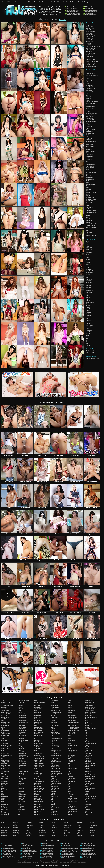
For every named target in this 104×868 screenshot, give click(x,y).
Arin (2, 758)
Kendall (37, 808)
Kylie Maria (55, 717)
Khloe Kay (54, 701)
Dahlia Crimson (22, 755)
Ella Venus (21, 785)
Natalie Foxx (72, 719)
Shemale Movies (20, 2)
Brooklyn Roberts (23, 701)
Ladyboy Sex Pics (88, 844)
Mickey (53, 791)
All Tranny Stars (53, 865)
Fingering (89, 279)
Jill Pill (37, 777)
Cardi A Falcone (23, 714)
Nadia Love (55, 815)
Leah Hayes (55, 725)
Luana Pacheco (56, 755)
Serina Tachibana (90, 712)
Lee (52, 727)
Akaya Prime (5, 711)
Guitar (36, 719)
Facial (88, 276)
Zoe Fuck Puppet (91, 235)
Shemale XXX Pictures (30, 852)
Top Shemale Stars (48, 847)
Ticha (87, 749)
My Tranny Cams (91, 351)
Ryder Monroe (72, 810)
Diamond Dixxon (23, 772)
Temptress (88, 742)
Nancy (70, 706)
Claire (19, 745)
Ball (2, 786)
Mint (53, 801)
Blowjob (88, 261)
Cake (19, 711)
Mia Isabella (89, 178)
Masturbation (90, 302)
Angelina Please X (6, 745)
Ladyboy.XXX (90, 50)
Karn (36, 793)
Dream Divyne (22, 778)
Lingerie (88, 301)
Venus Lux (88, 772)
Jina (36, 778)
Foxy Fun (37, 701)
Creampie (89, 266)
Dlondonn (21, 773)
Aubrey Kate (90, 92)
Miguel (53, 795)
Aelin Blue (4, 707)
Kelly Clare (89, 156)
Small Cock (89, 325)
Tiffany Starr (90, 221)
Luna (53, 757)
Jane (36, 750)
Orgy (53, 836)
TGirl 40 (88, 43)
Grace (36, 714)
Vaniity (88, 222)
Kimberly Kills (56, 707)
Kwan (53, 716)
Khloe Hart (38, 815)
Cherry (88, 112)
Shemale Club (90, 65)
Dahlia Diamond (23, 757)
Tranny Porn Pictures (89, 845)
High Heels (89, 291)
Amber (3, 732)
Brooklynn (21, 702)
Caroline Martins (23, 722)
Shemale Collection (73, 10)
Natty (87, 194)
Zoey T (87, 815)
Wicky (87, 791)
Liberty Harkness (57, 739)
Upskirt (92, 832)
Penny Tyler (89, 207)
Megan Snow (90, 176)
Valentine (88, 762)
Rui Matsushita (90, 209)
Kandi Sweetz (39, 786)
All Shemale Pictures (74, 13)
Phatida (70, 780)
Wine (86, 793)
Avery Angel (5, 777)
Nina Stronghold (91, 199)
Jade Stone (38, 747)
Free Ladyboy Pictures (30, 858)
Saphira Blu (89, 701)
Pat (69, 767)
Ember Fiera (21, 788)
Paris (87, 206)
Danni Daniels (90, 120)
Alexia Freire (5, 717)
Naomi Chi (89, 189)
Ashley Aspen (5, 760)
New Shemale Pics (68, 855)
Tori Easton (89, 755)
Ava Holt (3, 775)
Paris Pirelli (72, 765)
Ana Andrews (5, 742)
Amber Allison (5, 734)
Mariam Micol (55, 772)
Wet (87, 343)
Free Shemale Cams (69, 2)
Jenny (36, 768)
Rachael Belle (72, 801)
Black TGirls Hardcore (93, 46)
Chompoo (21, 739)
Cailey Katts (21, 709)
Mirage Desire (56, 803)
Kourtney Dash (56, 712)
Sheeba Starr (89, 716)
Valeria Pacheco (90, 765)
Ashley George (90, 89)
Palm (70, 758)
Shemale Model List (89, 853)
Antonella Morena (6, 755)
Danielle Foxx (90, 118)
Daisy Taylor (90, 117)
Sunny (87, 727)
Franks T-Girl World (92, 61)
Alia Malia (4, 719)
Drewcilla (20, 780)
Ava (87, 93)
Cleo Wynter (21, 747)
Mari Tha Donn (56, 768)
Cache (20, 707)
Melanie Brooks (56, 783)
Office (53, 834)
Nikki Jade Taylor (73, 730)
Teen (87, 335)
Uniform (88, 342)
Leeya (53, 729)
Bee (2, 791)
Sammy (70, 813)
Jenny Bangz (39, 770)
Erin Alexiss (21, 798)
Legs (87, 299)
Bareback (89, 248)
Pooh (70, 790)
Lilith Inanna (55, 742)
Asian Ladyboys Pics (74, 15)
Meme (53, 785)
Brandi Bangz (5, 813)
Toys (87, 338)
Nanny (70, 707)
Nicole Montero (91, 197)
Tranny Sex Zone (88, 858)
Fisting (28, 836)
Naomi (70, 709)
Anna (2, 750)
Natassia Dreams (91, 192)
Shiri (86, 719)
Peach (70, 773)
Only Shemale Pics (28, 853)
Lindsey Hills (55, 747)
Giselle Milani (39, 709)
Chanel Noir (21, 729)
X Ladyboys (26, 855)
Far (19, 813)
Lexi (53, 735)
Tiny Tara (88, 753)
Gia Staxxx (38, 706)
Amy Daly (4, 740)
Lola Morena (90, 166)
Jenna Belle (89, 145)
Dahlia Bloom (22, 753)
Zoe (87, 234)
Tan (86, 735)
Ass (87, 244)
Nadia (87, 188)
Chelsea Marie (90, 110)
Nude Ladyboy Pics (29, 850)
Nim (69, 735)
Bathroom (89, 249)
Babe (87, 246)
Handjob (88, 287)
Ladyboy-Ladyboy (91, 63)
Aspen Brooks (5, 765)
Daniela (20, 760)
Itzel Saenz (38, 740)
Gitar (36, 711)
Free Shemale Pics (48, 852)
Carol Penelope (22, 720)
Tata (87, 217)
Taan (86, 732)
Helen (36, 725)
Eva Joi (20, 803)
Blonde (88, 259)
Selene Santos (89, 711)
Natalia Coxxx (90, 191)
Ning (69, 739)
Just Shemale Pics (91, 10)
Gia (35, 704)
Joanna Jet (89, 42)
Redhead (89, 320)
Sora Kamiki (89, 724)
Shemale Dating (83, 2)
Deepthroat (89, 271)
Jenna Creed (38, 762)
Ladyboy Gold (90, 60)
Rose (70, 805)
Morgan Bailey (90, 184)
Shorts (79, 826)
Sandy (70, 815)
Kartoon (37, 795)
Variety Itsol (89, 770)
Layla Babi (55, 722)
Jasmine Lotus (90, 143)
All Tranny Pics (72, 9)
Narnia (70, 712)
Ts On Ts (88, 340)
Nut (69, 747)
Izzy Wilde (38, 745)
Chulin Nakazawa (91, 113)
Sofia (86, 722)
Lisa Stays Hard (56, 750)
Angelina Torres (91, 87)
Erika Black (21, 796)
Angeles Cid (90, 40)
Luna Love (55, 758)
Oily (69, 753)
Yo (86, 229)
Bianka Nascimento (92, 102)
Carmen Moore (90, 107)
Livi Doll (54, 752)
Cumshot (89, 269)
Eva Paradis (89, 126)
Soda (86, 720)
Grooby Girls (90, 28)
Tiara (86, 745)
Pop (69, 791)
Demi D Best (21, 770)
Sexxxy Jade (90, 214)
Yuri (86, 808)
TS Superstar (90, 13)
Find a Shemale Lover (93, 358)
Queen (70, 796)
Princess (71, 795)
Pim (69, 783)
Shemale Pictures (7, 2)
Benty (3, 800)
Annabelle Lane (6, 752)
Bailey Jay (89, 30)
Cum (87, 268)
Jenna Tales (38, 767)
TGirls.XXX (89, 33)
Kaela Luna (38, 783)
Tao (86, 739)
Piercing (88, 312)
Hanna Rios (38, 720)
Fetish (28, 832)
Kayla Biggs (38, 800)
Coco (19, 750)
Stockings (89, 332)
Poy (69, 793)
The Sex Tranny (67, 844)
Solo (87, 329)
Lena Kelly (55, 732)
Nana (70, 704)
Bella (87, 100)
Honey (36, 734)
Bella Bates (4, 796)
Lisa (53, 749)
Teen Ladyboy (87, 847)
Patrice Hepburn (73, 768)
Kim (52, 702)
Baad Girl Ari (5, 782)
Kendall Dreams (39, 810)
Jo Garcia (37, 780)
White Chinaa (89, 790)
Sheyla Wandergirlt (91, 717)
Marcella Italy (55, 765)
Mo (52, 806)
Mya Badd (54, 811)
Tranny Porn (66, 845)
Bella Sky (4, 798)
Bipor (2, 806)
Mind (53, 800)
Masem (53, 777)
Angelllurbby (5, 749)
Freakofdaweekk (40, 702)
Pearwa (70, 777)
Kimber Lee (89, 38)
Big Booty (89, 253)
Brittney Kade (5, 815)
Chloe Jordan (22, 737)
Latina (88, 297)
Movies (63, 19)
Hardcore (89, 289)
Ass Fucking (5, 827)
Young (88, 345)
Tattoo (88, 334)
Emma (20, 790)
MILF (53, 831)
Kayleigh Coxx (39, 801)
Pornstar (88, 315)
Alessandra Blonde (92, 75)
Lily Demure (55, 745)
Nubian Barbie (72, 745)
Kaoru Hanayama (40, 788)
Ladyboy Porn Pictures (70, 852)
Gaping (88, 284)
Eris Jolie (20, 800)
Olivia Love (89, 204)
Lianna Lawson (91, 164)
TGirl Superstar (47, 844)
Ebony (88, 274)
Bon (2, 811)
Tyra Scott (88, 758)
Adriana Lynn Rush (92, 72)
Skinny (88, 324)
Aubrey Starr (5, 770)
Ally (2, 729)
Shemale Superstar (73, 7)
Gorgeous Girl (90, 130)
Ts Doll (87, 757)
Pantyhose (89, 309)
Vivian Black (89, 782)
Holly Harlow (90, 133)
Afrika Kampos (90, 74)
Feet (87, 277)
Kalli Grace (38, 785)
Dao (19, 767)
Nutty (70, 749)
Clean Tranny (27, 849)
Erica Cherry (21, 795)
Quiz (69, 800)
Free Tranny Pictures (49, 845)
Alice (87, 79)
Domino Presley (91, 122)
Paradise (71, 762)
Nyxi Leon (89, 202)
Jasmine (88, 140)
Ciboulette (21, 742)
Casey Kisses (90, 108)
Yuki (86, 806)
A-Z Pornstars (32, 2)
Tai (86, 734)
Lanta (87, 163)
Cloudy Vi (89, 115)
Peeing (88, 310)
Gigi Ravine (38, 707)
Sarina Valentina (91, 212)
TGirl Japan (89, 58)
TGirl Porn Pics (47, 850)
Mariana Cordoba (91, 173)
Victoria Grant (89, 778)
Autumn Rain (5, 772)
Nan (69, 702)
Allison (88, 82)
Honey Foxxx (39, 735)
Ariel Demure (5, 757)
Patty (70, 770)
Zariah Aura (89, 810)
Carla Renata (22, 717)
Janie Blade (38, 753)
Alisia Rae (89, 80)
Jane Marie (38, 752)
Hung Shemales (91, 66)
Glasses (88, 286)
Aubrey (3, 767)
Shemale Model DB (91, 12)
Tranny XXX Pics (68, 850)
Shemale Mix (89, 9)
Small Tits (89, 327)
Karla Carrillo (90, 153)
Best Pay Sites (56, 2)
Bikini (87, 258)
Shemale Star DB (48, 853)
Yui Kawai (89, 232)
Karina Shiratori (39, 790)
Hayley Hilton (39, 722)
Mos (87, 186)
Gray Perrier (38, 717)
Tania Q (88, 216)
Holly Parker (38, 730)
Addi (2, 701)
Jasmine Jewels (91, 141)
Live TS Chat (90, 352)
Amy (87, 84)
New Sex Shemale (88, 849)
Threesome (89, 337)
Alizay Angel (5, 725)
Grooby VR (89, 51)
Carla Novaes (22, 716)
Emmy (88, 123)
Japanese (89, 294)
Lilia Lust (54, 740)
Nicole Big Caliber (74, 727)
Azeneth (88, 95)
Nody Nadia (89, 201)
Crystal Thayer (22, 752)
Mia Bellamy (55, 786)
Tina (86, 752)
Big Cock (89, 254)
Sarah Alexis (89, 706)
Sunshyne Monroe (91, 729)
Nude (87, 304)
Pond (70, 788)
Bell (2, 793)
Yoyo (86, 803)
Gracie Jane (38, 716)
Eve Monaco (21, 810)
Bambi (3, 788)
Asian (87, 243)
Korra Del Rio (55, 711)
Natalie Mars (72, 720)
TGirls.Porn (89, 27)
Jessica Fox (89, 150)
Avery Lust (4, 778)
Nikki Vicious (72, 734)
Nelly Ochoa (90, 25)
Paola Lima (72, 760)
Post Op (88, 317)
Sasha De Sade (90, 709)
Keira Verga (89, 56)
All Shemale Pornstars (89, 855)
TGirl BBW (89, 45)
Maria (53, 770)
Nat (69, 714)
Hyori (87, 135)
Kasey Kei (38, 796)
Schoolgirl (89, 322)
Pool (87, 314)
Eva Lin (88, 125)
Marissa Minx (55, 775)
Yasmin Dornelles (90, 796)
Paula (70, 772)
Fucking (88, 281)
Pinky (70, 785)
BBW (87, 251)
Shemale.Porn (90, 53)
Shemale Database (91, 15)
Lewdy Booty (55, 734)
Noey (70, 742)
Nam (69, 701)
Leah (53, 724)
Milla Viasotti (90, 179)
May (87, 174)
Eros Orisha (21, 801)
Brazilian (88, 263)
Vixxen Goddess (90, 783)
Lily (52, 744)
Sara (86, 704)
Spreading (89, 330)
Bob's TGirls (90, 55)
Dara (19, 768)
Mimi (87, 181)
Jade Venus (38, 749)
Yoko (87, 230)
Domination (89, 272)
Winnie (87, 795)
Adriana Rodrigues (7, 706)
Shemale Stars (27, 856)
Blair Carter (4, 808)
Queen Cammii (73, 798)
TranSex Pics (86, 856)
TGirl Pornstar (90, 32)
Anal (87, 241)
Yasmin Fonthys (90, 798)
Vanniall (87, 768)
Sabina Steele (72, 811)
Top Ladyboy (66, 847)
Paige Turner (72, 757)
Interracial (89, 292)
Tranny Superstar (48, 855)
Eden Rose (21, 783)
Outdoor (88, 305)
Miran (87, 183)
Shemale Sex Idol (68, 858)
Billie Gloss (4, 805)
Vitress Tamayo (91, 225)
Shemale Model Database (70, 849)
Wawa (87, 786)
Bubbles (20, 706)
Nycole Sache (72, 750)
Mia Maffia (54, 790)
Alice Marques (5, 722)
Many (87, 169)
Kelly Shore (38, 806)
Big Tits (88, 256)
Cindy (19, 744)
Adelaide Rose (5, 702)
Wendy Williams (91, 227)
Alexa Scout (89, 77)
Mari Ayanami (90, 171)
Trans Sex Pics (47, 856)
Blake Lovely (5, 810)
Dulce (19, 782)
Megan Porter (55, 780)
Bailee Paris (89, 97)
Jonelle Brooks (90, 151)
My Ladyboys (27, 847)
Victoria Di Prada (91, 224)
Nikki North (72, 732)
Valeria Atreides (90, 763)
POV (87, 319)
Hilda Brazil (89, 131)
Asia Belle (89, 90)
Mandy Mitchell (90, 168)
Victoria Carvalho (90, 775)
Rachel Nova (72, 803)
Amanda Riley (5, 730)
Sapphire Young (91, 211)
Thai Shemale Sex (48, 858)
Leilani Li (54, 730)
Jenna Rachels (90, 146)
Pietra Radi (71, 782)
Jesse (88, 148)
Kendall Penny (39, 811)
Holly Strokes (39, 732)
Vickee (87, 773)
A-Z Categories (44, 2)
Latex (87, 296)
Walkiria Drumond (91, 785)
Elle (19, 786)
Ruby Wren (71, 806)
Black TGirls (90, 37)
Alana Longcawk (6, 712)
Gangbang (89, 282)
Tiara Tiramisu (90, 219)
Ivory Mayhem (90, 138)
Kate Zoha (38, 798)
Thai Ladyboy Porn (68, 853)
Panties (88, 307)
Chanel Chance (22, 727)
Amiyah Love (5, 735)
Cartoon (20, 724)
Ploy (69, 786)
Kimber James (90, 158)
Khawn (37, 813)
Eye (19, 811)
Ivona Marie (38, 742)
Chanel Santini (22, 730)
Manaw (53, 760)
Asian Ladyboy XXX (69, 856)
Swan (87, 730)
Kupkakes (54, 714)
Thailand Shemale (73, 12)
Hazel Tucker (38, 724)
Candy (88, 105)
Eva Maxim (21, 806)
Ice (87, 136)
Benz (2, 801)
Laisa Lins (54, 719)
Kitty (87, 161)
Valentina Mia (89, 760)
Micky (53, 793)
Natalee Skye (72, 716)
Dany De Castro (22, 765)
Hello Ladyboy (90, 35)
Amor (2, 737)
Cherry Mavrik (22, 735)
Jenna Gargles (39, 763)
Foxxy (88, 128)
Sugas (87, 725)
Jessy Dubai (38, 775)
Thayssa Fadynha (90, 744)
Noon (70, 744)
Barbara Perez (5, 790)
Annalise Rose (5, 753)
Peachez (71, 775)
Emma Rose (21, 791)
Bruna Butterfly (91, 103)
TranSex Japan (90, 48)
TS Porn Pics (89, 7)
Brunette (88, 264)
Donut (19, 777)
